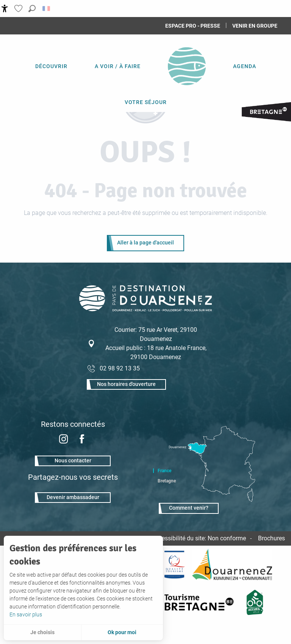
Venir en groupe (255, 26)
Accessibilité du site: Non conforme (199, 538)
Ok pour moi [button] (122, 632)
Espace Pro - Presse (193, 26)
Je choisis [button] (42, 632)
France (164, 471)
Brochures (271, 538)
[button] (32, 9)
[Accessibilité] (5, 9)
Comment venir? (189, 508)
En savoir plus (26, 614)
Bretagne (167, 481)
